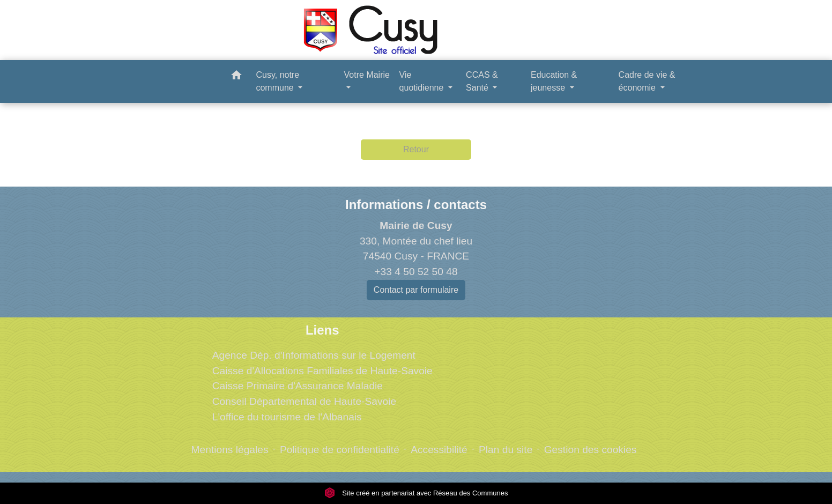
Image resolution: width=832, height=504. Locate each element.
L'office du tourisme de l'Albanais (287, 417)
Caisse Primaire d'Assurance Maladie (298, 386)
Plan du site (506, 450)
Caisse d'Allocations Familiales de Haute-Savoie (322, 371)
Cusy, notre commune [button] (277, 81)
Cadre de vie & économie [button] (647, 81)
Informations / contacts (416, 205)
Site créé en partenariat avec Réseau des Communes (416, 493)
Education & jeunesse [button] (554, 81)
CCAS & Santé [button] (482, 81)
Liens (322, 330)
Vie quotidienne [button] (423, 81)
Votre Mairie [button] (367, 75)
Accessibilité (439, 450)
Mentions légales (230, 450)
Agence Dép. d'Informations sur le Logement (314, 355)
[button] (236, 77)
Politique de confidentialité (340, 450)
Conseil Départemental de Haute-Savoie (304, 401)
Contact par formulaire (416, 290)
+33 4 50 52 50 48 (416, 272)
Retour (416, 149)
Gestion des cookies (590, 450)
